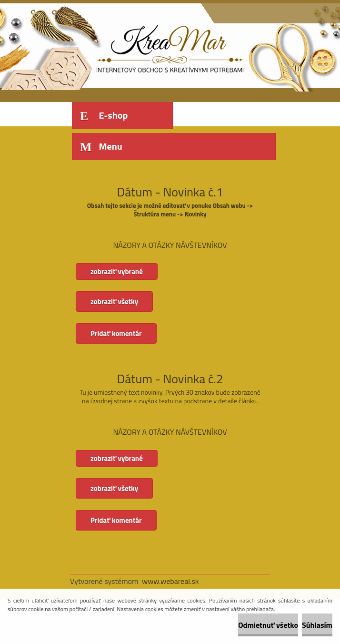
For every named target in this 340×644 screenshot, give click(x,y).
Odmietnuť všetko (268, 625)
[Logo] (135, 46)
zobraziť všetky (114, 302)
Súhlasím (317, 625)
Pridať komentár (116, 333)
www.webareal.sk (170, 581)
